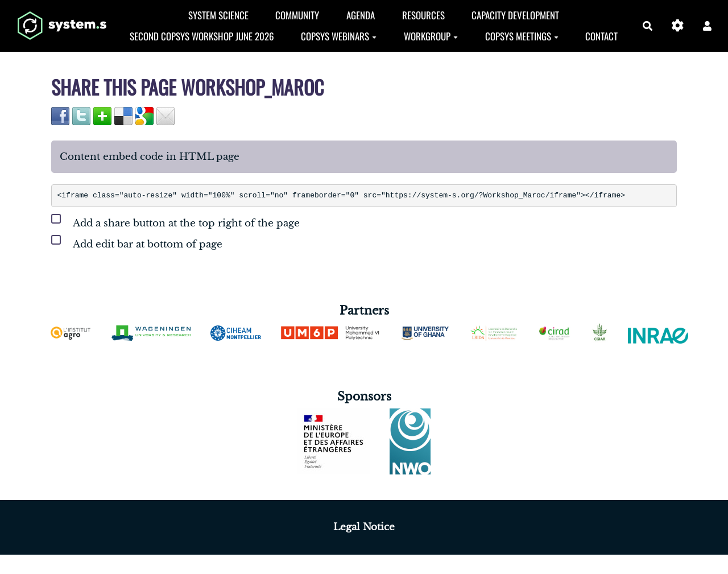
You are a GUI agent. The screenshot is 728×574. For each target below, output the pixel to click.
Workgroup (431, 36)
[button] (707, 26)
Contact (601, 36)
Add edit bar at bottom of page (137, 242)
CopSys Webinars (339, 36)
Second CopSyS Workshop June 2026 (202, 36)
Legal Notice (364, 527)
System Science (218, 15)
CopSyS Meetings (522, 36)
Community (297, 15)
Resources (423, 15)
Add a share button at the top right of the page (175, 221)
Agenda (361, 15)
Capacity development (515, 15)
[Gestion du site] (678, 26)
